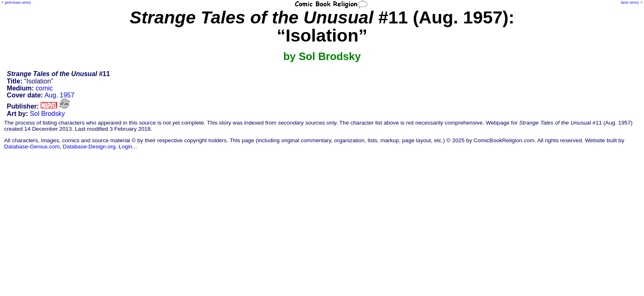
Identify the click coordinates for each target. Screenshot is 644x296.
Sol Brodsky (47, 114)
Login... (128, 147)
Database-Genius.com (32, 147)
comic (44, 88)
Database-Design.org (89, 147)
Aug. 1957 (59, 95)
